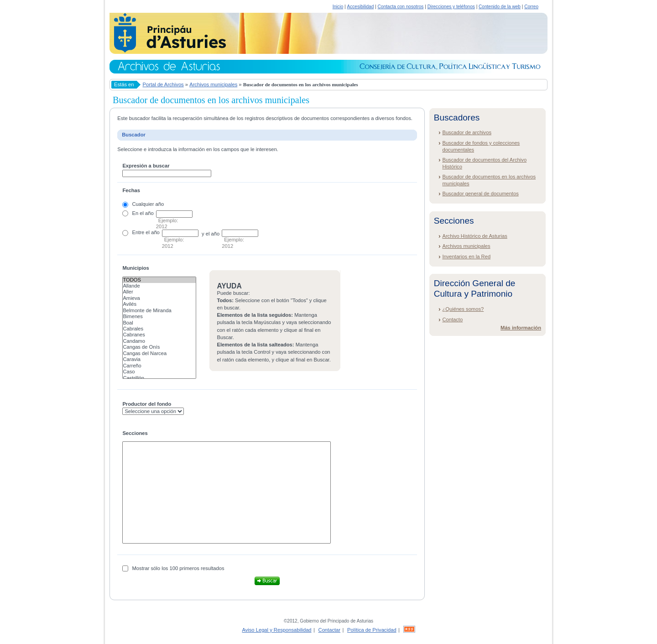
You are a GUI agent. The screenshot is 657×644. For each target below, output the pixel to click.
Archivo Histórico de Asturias (474, 236)
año (149, 213)
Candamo (159, 341)
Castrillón (159, 378)
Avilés (159, 304)
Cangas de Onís (159, 347)
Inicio (338, 7)
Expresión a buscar (146, 166)
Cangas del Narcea (159, 353)
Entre (138, 232)
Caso (159, 372)
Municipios (136, 268)
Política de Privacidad (372, 630)
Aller (159, 292)
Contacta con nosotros (401, 7)
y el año (211, 234)
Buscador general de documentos (480, 194)
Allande (159, 286)
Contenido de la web (500, 7)
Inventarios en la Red (466, 257)
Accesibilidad (360, 7)
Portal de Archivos (163, 84)
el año (152, 232)
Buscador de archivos (467, 132)
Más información (521, 328)
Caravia (159, 359)
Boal (159, 323)
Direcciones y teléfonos (451, 7)
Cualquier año (148, 204)
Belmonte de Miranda (159, 311)
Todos (159, 280)
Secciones (135, 433)
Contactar (330, 630)
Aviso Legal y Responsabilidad (276, 630)
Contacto (452, 319)
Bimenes (159, 317)
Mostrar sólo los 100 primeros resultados (178, 568)
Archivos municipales (213, 84)
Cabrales (159, 329)
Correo (531, 7)
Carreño (159, 366)
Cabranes (159, 335)
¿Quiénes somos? (463, 309)
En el (138, 213)
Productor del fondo (147, 404)
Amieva (159, 298)
